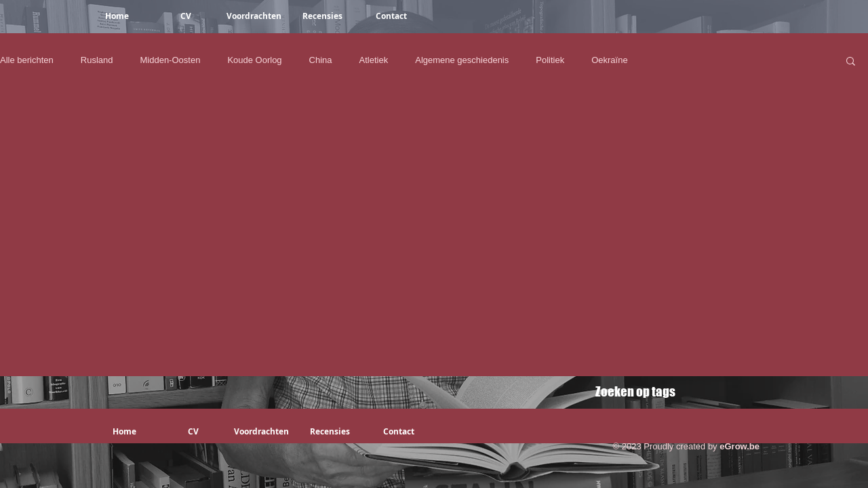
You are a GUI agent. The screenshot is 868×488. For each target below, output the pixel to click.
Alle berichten (27, 60)
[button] (851, 62)
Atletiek (374, 60)
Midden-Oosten (170, 60)
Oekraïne (609, 60)
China (321, 60)
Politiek (550, 60)
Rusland (97, 60)
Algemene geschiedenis (462, 60)
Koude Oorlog (254, 60)
